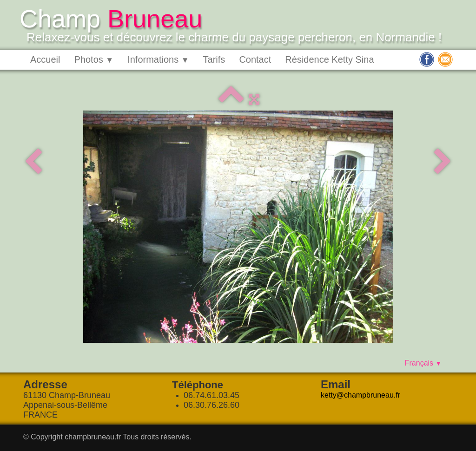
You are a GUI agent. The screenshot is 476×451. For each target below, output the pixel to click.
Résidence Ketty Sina (329, 59)
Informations (158, 59)
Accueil (45, 59)
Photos (94, 59)
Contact (255, 59)
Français (423, 363)
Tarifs (214, 59)
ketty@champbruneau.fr (360, 395)
